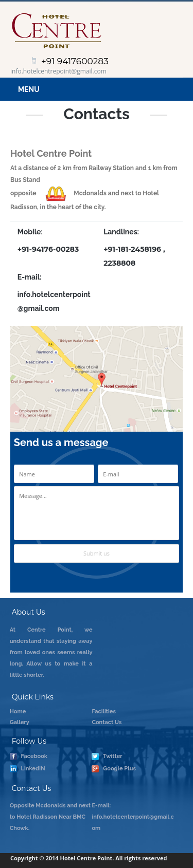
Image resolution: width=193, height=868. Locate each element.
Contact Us (107, 722)
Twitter (107, 756)
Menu (29, 89)
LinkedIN (28, 769)
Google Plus (114, 769)
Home (18, 712)
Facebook (29, 756)
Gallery (20, 722)
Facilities (104, 712)
